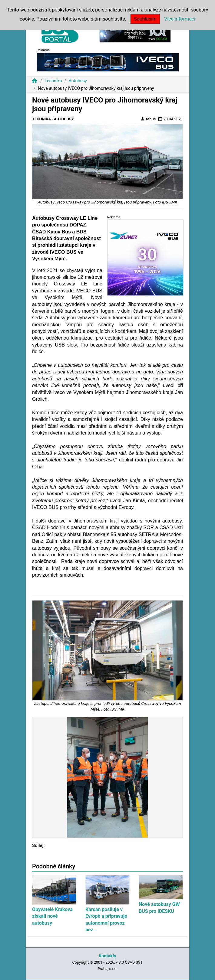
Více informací (180, 19)
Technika (53, 81)
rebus (148, 119)
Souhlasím (145, 19)
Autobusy (78, 81)
